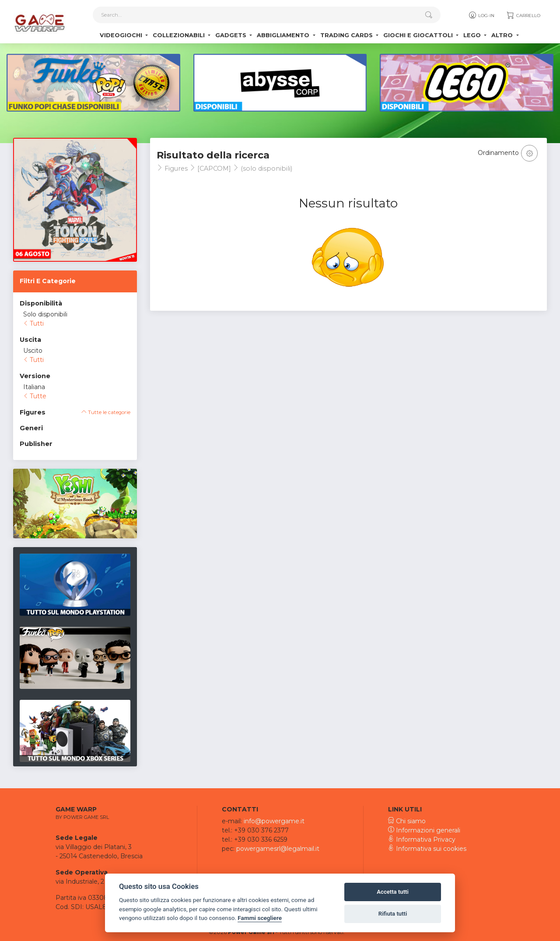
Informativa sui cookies (427, 849)
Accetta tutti (393, 892)
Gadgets (232, 35)
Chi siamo (407, 821)
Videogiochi (122, 35)
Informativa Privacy (422, 839)
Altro (503, 35)
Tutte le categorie (106, 412)
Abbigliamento (284, 35)
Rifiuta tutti (393, 914)
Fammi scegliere (260, 918)
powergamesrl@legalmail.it (278, 849)
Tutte (35, 396)
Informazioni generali (424, 830)
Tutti (33, 323)
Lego (473, 35)
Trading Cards (347, 35)
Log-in (481, 15)
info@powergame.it (274, 821)
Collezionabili (180, 35)
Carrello (523, 15)
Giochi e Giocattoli (419, 35)
